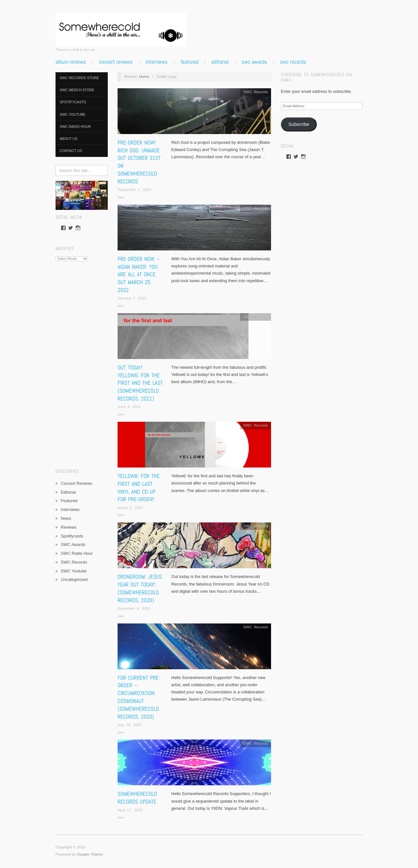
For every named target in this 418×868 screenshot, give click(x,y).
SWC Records (293, 62)
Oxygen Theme (90, 854)
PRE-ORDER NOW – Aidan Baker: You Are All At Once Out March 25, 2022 (139, 274)
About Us (69, 139)
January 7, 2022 (132, 298)
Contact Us (71, 151)
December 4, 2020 (134, 608)
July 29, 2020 (129, 725)
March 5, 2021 (130, 508)
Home (144, 76)
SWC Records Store (79, 78)
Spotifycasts (73, 102)
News (66, 518)
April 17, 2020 (130, 810)
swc (121, 197)
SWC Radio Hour (75, 127)
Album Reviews (71, 62)
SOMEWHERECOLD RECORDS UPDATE (137, 798)
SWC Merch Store (77, 90)
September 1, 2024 (134, 189)
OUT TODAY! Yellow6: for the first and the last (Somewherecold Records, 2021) (140, 383)
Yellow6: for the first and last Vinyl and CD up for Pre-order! (139, 488)
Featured (189, 62)
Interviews (157, 62)
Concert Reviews (116, 62)
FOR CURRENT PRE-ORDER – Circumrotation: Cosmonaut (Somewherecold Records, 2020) (139, 697)
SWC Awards (254, 62)
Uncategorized (74, 579)
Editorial (220, 62)
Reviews (69, 527)
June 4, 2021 (129, 407)
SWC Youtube (73, 114)
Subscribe (299, 124)
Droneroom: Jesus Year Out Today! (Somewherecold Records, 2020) (140, 588)
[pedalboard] (82, 195)
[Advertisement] (82, 363)
